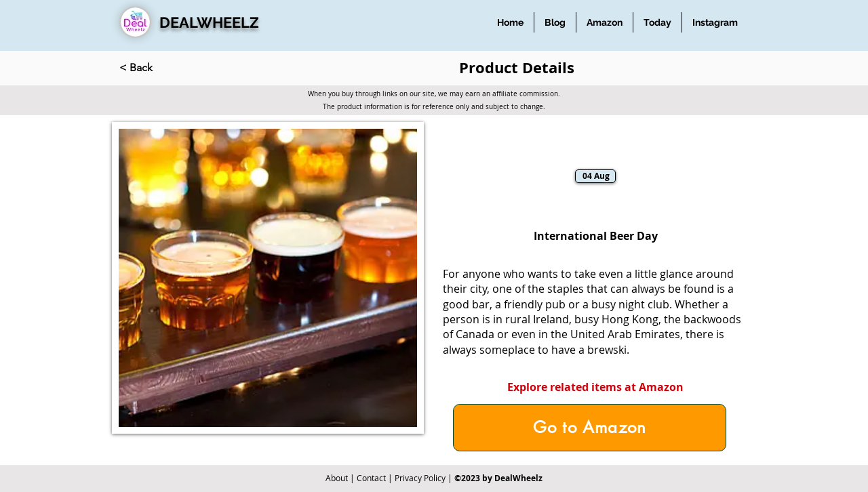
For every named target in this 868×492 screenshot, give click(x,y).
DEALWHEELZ (209, 22)
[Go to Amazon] (590, 428)
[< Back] (164, 68)
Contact (371, 478)
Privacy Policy (420, 478)
